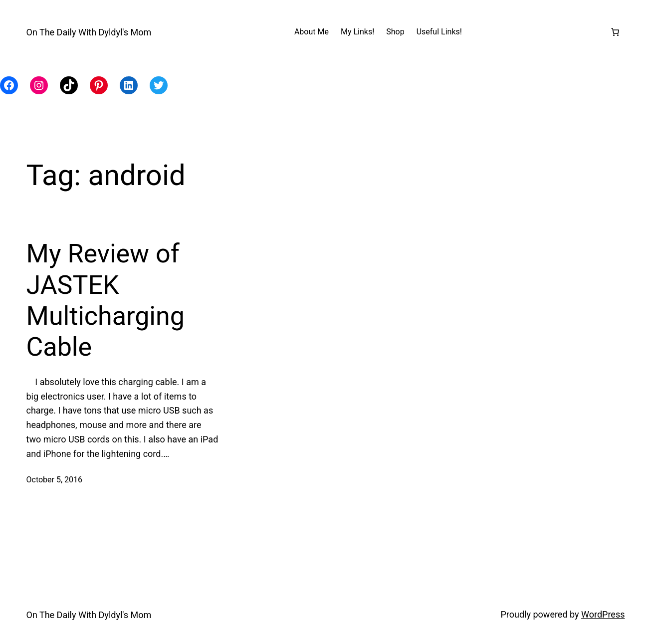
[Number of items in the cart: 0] (615, 32)
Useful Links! (439, 32)
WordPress (603, 614)
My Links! (357, 32)
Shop (395, 32)
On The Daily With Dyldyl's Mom (89, 32)
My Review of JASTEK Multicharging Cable (106, 300)
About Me (312, 32)
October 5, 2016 (55, 480)
